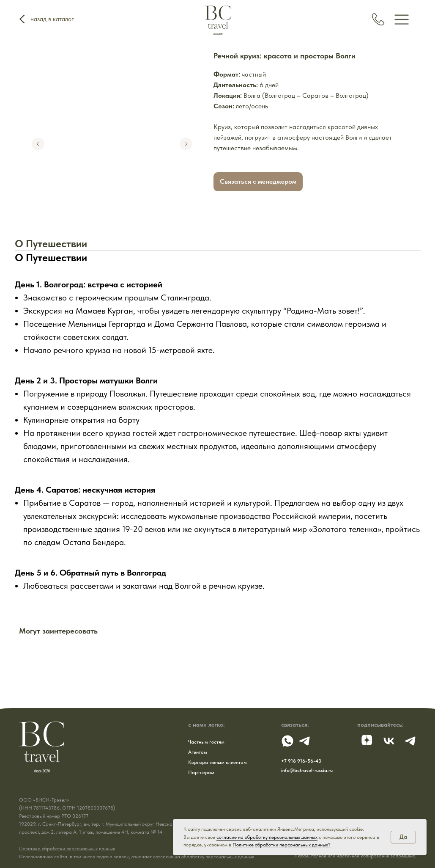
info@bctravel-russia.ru (307, 770)
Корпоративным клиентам (217, 762)
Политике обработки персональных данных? (282, 845)
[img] (402, 19)
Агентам (198, 752)
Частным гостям (206, 742)
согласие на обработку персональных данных (204, 857)
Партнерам (201, 772)
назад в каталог (52, 19)
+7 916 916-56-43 (301, 761)
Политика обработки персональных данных (67, 849)
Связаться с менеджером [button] (258, 181)
